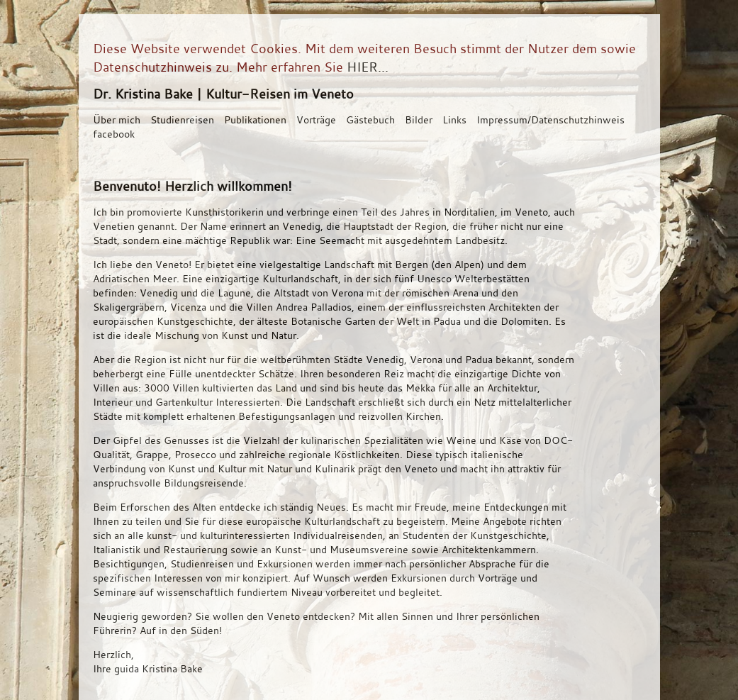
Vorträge (316, 120)
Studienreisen (182, 120)
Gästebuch (370, 120)
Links (454, 120)
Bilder (419, 120)
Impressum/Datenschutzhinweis (550, 120)
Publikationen (255, 120)
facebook (114, 134)
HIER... (368, 67)
